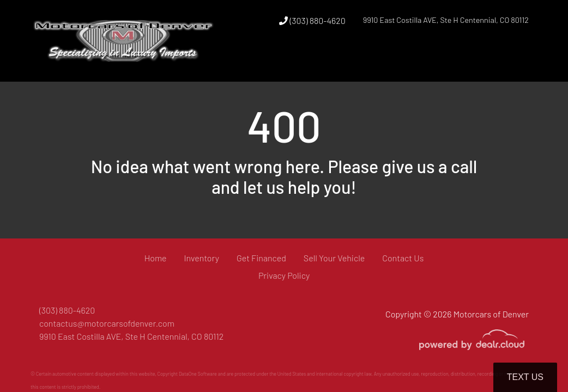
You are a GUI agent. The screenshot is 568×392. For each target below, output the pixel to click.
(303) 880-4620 (312, 20)
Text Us (525, 377)
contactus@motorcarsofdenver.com (107, 323)
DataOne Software (198, 374)
